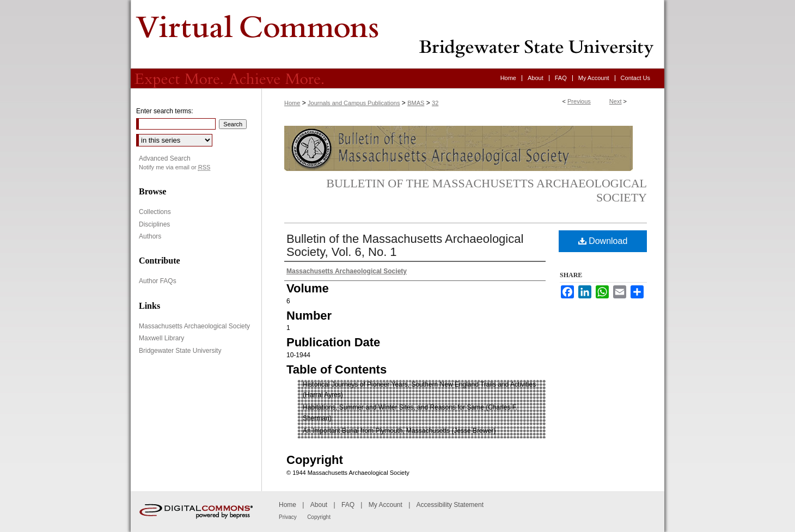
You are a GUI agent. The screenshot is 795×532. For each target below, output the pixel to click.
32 (435, 103)
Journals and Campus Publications (354, 103)
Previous (579, 101)
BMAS (416, 103)
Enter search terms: (165, 111)
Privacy (288, 517)
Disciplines (154, 224)
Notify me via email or (175, 167)
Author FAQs (158, 281)
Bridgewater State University (180, 351)
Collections (155, 212)
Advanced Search (165, 158)
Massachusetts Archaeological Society (194, 326)
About (319, 505)
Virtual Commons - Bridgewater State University (397, 34)
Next (616, 101)
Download (603, 241)
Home (292, 103)
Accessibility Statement (450, 505)
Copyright (319, 517)
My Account (386, 505)
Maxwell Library (161, 338)
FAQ (348, 505)
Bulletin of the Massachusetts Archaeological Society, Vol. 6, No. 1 (405, 245)
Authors (150, 236)
